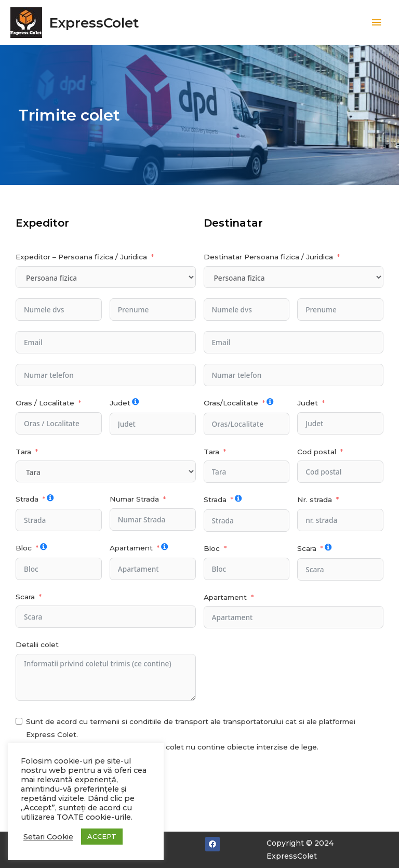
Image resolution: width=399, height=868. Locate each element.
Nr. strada (315, 499)
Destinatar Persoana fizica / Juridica (268, 257)
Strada (27, 499)
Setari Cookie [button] (48, 837)
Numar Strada (134, 499)
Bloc (24, 548)
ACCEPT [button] (102, 836)
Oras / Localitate (45, 403)
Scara (25, 597)
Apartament (131, 548)
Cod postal (317, 452)
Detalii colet (37, 645)
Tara (23, 452)
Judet (120, 403)
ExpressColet (94, 23)
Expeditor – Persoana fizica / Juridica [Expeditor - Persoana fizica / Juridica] (81, 257)
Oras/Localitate (231, 403)
